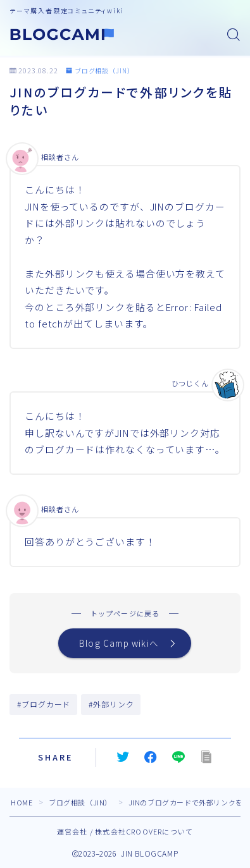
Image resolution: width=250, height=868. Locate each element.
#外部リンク (111, 704)
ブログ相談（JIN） (100, 70)
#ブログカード (44, 704)
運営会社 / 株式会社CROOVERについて (125, 831)
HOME (22, 802)
